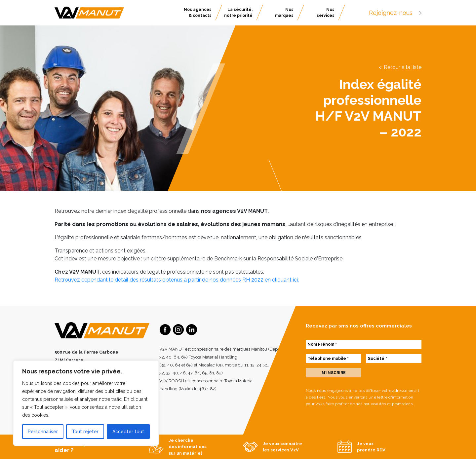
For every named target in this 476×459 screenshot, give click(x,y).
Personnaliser (43, 432)
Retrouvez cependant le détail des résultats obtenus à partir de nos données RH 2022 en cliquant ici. (177, 280)
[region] (86, 403)
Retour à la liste (403, 67)
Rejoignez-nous (395, 13)
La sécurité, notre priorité (238, 13)
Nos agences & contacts (198, 13)
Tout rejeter (85, 432)
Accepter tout (128, 432)
